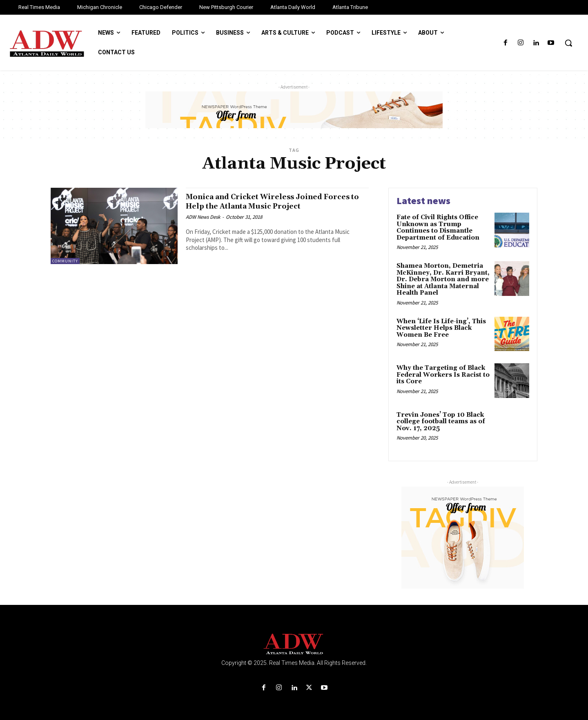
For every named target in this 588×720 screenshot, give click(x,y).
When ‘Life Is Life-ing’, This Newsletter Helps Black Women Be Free (441, 328)
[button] (568, 43)
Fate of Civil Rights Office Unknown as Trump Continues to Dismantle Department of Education (439, 228)
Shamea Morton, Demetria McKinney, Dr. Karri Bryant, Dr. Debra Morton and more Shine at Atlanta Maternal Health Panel (443, 279)
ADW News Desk (203, 217)
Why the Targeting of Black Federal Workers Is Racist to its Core (443, 375)
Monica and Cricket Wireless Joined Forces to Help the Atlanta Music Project (276, 201)
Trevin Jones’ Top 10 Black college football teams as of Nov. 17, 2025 (441, 422)
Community (65, 261)
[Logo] (294, 644)
